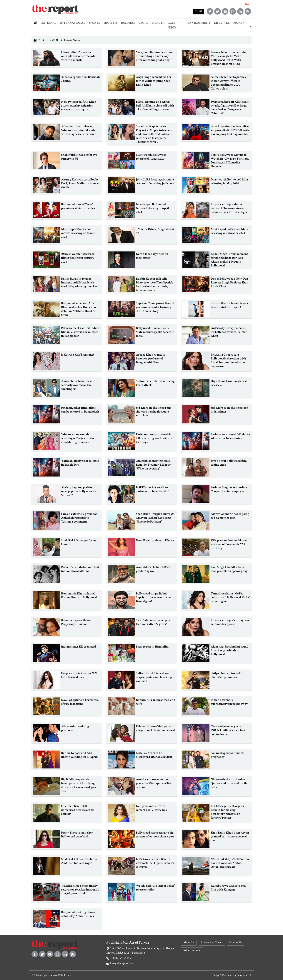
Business (128, 23)
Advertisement (192, 950)
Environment (199, 23)
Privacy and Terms (212, 943)
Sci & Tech (172, 25)
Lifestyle (222, 23)
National (49, 23)
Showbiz (110, 23)
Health (158, 23)
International (73, 23)
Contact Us (236, 943)
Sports (94, 23)
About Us (189, 943)
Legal (144, 23)
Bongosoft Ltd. (244, 975)
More (238, 23)
